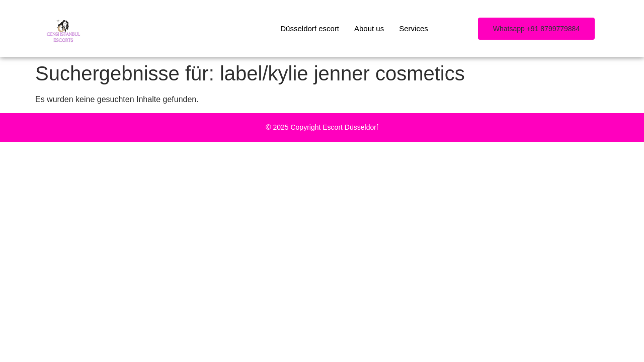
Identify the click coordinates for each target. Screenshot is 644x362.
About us (369, 28)
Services (414, 28)
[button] (536, 29)
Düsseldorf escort (310, 28)
